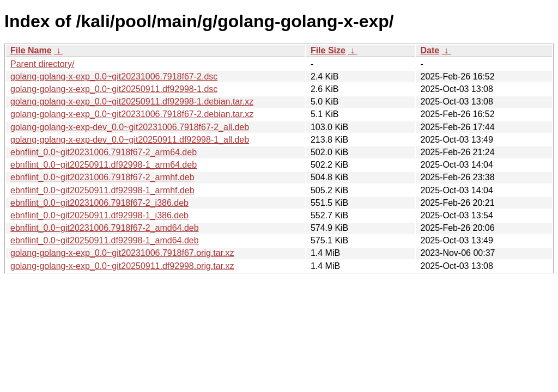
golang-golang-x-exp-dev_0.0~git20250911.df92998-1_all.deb (130, 140)
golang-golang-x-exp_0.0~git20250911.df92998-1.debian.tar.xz (132, 102)
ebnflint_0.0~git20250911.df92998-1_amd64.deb (105, 240)
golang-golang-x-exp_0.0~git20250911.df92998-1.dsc (114, 89)
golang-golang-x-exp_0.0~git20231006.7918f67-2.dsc (114, 76)
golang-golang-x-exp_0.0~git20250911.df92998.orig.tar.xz (122, 266)
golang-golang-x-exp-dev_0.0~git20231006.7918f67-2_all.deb (130, 127)
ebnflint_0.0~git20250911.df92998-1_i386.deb (99, 215)
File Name (31, 50)
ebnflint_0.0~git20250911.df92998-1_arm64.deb (104, 165)
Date (430, 50)
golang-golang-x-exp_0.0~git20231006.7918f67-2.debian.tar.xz (132, 114)
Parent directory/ (42, 64)
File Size (328, 50)
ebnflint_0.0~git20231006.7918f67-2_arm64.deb (104, 152)
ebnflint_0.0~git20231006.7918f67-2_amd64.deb (105, 228)
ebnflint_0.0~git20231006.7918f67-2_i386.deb (99, 203)
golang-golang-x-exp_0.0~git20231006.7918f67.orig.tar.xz (122, 253)
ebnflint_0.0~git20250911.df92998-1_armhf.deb (102, 190)
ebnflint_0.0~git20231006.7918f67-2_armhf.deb (102, 177)
